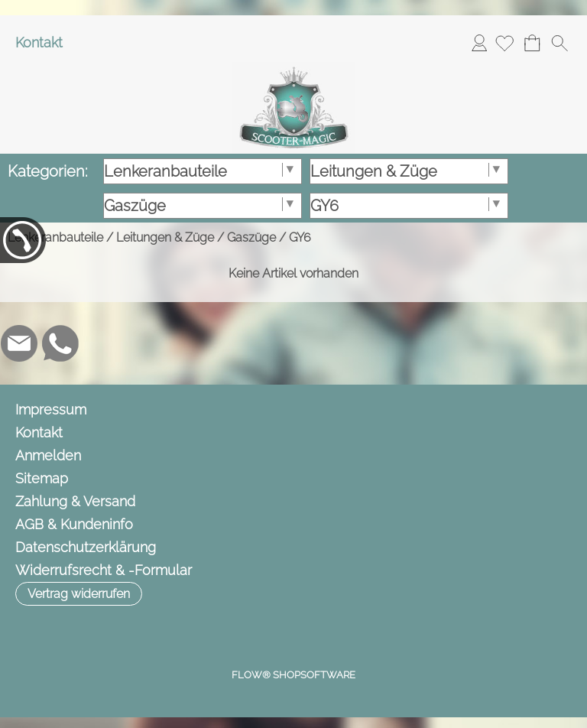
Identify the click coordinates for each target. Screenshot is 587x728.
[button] (559, 43)
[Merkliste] (504, 43)
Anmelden (479, 42)
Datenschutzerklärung (86, 547)
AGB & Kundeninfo (74, 524)
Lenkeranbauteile (55, 237)
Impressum (51, 409)
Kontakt (39, 42)
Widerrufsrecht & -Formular (104, 570)
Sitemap (42, 478)
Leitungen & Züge (165, 237)
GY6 (300, 237)
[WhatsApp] (60, 343)
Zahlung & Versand (75, 501)
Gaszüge (251, 237)
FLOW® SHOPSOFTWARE (293, 675)
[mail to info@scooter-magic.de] (19, 343)
